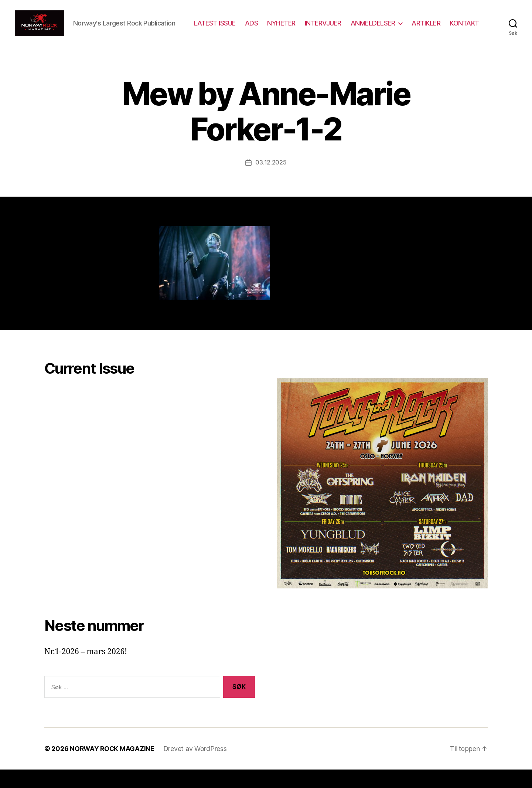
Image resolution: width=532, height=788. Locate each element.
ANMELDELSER (411, 27)
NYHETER (320, 27)
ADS (290, 27)
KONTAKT (464, 38)
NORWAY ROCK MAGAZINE (113, 767)
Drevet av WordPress (197, 767)
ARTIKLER (465, 27)
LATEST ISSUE (253, 27)
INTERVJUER (362, 27)
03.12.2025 (271, 181)
